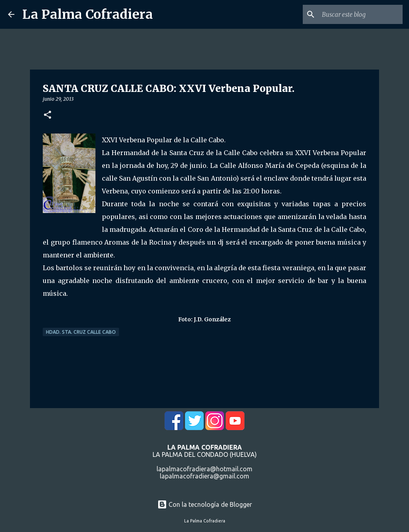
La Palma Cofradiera (88, 14)
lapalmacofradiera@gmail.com (204, 476)
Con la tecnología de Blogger (205, 504)
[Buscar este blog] (361, 14)
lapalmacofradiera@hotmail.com (204, 469)
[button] (48, 115)
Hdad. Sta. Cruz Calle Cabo (81, 332)
